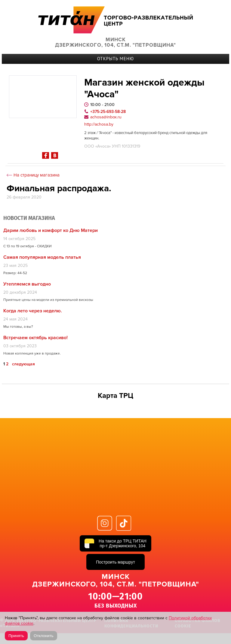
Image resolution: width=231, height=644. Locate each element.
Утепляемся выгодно (27, 284)
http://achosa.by (99, 124)
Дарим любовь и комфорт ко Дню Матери (51, 230)
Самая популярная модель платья (42, 257)
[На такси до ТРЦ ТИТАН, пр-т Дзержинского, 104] (115, 543)
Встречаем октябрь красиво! (35, 338)
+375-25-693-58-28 (108, 112)
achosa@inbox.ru (106, 117)
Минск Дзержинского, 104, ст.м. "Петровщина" (115, 42)
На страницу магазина (37, 175)
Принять (16, 636)
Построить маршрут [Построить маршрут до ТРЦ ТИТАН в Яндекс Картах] (115, 562)
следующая (23, 364)
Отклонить (44, 636)
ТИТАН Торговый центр (115, 20)
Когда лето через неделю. (33, 311)
